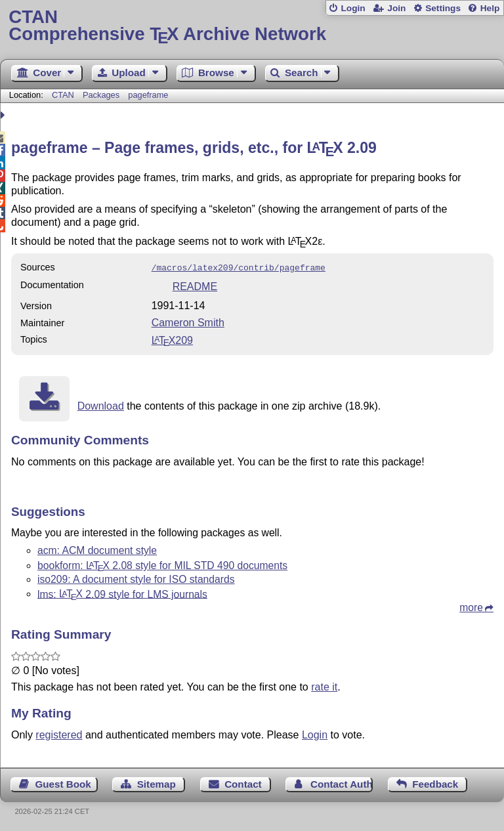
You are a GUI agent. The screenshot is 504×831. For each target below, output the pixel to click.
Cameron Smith (188, 321)
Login (353, 8)
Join (396, 8)
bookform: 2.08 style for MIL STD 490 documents (162, 564)
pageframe (148, 95)
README (195, 285)
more (471, 606)
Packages (102, 95)
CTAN (63, 95)
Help (490, 8)
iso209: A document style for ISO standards (136, 578)
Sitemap (157, 783)
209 (172, 339)
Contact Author (342, 783)
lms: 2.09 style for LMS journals (122, 592)
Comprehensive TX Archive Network (252, 26)
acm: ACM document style (97, 549)
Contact (243, 783)
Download (101, 405)
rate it (324, 686)
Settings (443, 8)
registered (59, 734)
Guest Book (63, 783)
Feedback (435, 783)
